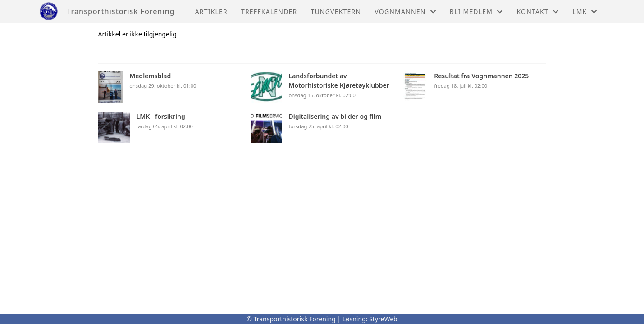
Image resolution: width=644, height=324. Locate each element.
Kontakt (538, 11)
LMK (585, 11)
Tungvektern (336, 11)
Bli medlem (477, 11)
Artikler (211, 11)
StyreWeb (383, 319)
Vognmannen (405, 11)
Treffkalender (269, 11)
